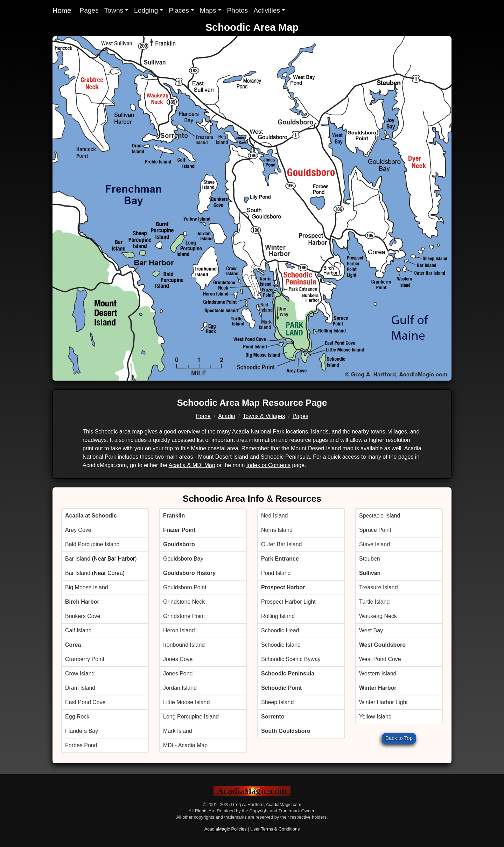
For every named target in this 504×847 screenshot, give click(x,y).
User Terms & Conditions (275, 829)
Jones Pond (178, 674)
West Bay (371, 630)
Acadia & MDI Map (192, 465)
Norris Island (277, 530)
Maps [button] (208, 10)
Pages (89, 10)
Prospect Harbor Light (288, 602)
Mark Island (178, 731)
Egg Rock (77, 717)
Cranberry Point (85, 659)
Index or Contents (268, 465)
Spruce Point (375, 530)
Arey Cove (78, 530)
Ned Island (275, 516)
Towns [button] (114, 10)
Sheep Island (277, 702)
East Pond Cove (85, 702)
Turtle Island (374, 602)
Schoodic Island (281, 645)
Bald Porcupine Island (92, 544)
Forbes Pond (81, 745)
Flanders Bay (82, 731)
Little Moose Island (186, 702)
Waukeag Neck (378, 616)
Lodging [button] (146, 10)
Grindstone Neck (184, 602)
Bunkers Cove (83, 616)
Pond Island (276, 573)
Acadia (227, 416)
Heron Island (179, 630)
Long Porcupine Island (191, 717)
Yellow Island (375, 717)
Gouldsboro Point (185, 587)
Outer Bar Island (282, 544)
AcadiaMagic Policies (226, 829)
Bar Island (78, 559)
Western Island (378, 674)
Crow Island (80, 674)
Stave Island (374, 544)
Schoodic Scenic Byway (291, 659)
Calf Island (78, 630)
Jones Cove (178, 659)
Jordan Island (180, 688)
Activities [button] (267, 10)
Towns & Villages (264, 416)
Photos (238, 10)
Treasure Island (379, 587)
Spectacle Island (380, 516)
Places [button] (179, 10)
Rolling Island (278, 616)
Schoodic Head (280, 630)
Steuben (370, 559)
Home (62, 11)
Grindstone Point (184, 616)
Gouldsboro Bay (183, 559)
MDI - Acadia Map (185, 745)
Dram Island (80, 688)
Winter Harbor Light (383, 702)
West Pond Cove (380, 659)
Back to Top (399, 738)
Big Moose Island (87, 587)
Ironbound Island (184, 645)
